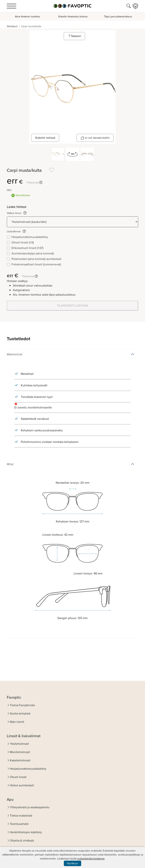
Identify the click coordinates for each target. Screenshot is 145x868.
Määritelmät (15, 354)
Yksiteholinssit (19, 744)
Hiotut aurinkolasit (22, 785)
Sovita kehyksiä (20, 713)
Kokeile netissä (45, 138)
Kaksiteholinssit (20, 760)
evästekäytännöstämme (91, 859)
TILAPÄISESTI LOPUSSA (73, 306)
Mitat (10, 464)
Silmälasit (12, 26)
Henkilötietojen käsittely (26, 832)
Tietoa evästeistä (21, 816)
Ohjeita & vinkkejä (22, 840)
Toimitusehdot (19, 824)
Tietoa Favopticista (22, 705)
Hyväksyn (72, 863)
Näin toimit (17, 722)
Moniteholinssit (20, 752)
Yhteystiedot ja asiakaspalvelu (30, 807)
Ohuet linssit (18, 777)
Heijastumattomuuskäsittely (28, 769)
